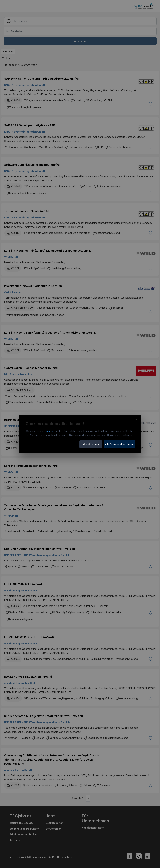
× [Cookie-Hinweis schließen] (137, 419)
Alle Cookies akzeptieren (119, 444)
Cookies (49, 431)
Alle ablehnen (91, 444)
